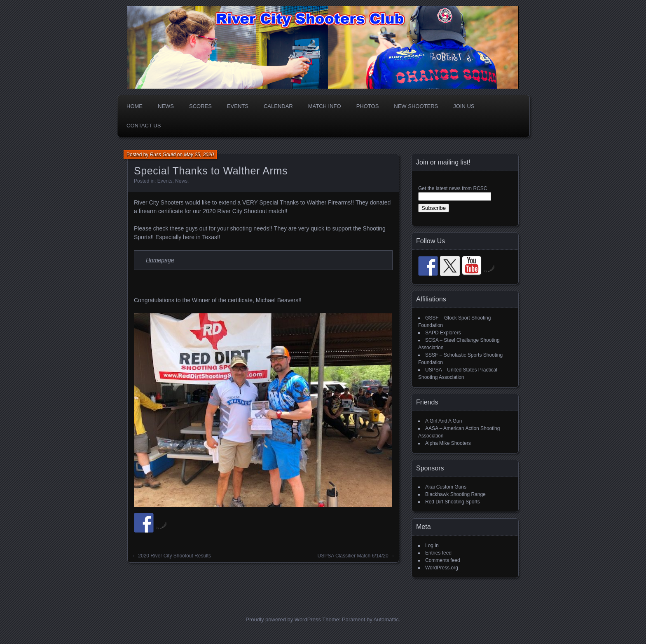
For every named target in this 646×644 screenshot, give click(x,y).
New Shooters (416, 106)
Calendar (278, 106)
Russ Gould (163, 155)
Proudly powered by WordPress (283, 619)
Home (135, 106)
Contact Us (144, 126)
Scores (200, 106)
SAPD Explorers (443, 333)
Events (238, 106)
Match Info (325, 106)
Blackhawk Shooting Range (455, 494)
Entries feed (438, 553)
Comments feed (443, 560)
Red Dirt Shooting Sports (453, 502)
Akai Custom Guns (446, 487)
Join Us (464, 106)
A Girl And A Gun (444, 421)
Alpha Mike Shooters (448, 443)
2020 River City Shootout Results (174, 556)
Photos (368, 106)
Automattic (386, 619)
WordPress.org (442, 568)
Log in (432, 545)
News (166, 106)
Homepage (160, 260)
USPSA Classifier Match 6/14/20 (353, 556)
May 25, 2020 (199, 155)
